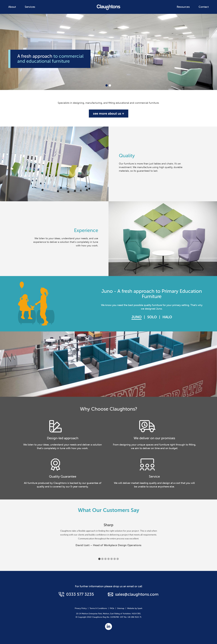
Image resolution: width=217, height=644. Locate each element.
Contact (204, 7)
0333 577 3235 (80, 594)
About (12, 7)
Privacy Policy (81, 608)
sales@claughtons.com (137, 594)
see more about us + (109, 114)
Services (30, 7)
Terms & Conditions (98, 608)
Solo (152, 317)
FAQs (112, 608)
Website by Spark (135, 608)
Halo (167, 317)
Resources (183, 7)
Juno (137, 317)
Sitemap (121, 608)
